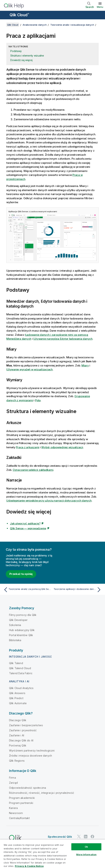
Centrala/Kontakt (19, 818)
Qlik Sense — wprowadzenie (28, 528)
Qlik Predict (16, 698)
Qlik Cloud (19, 15)
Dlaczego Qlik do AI (21, 740)
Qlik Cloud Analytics (21, 688)
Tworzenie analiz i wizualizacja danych (72, 25)
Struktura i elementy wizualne (27, 56)
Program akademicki (22, 798)
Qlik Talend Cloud (20, 668)
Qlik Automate (18, 703)
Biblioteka (15, 640)
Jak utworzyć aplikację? (25, 523)
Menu (100, 7)
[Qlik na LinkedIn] (86, 836)
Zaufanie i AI (17, 735)
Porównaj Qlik (18, 745)
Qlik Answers (17, 693)
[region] (52, 854)
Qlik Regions (17, 761)
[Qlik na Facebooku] (93, 836)
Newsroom (16, 813)
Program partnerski (21, 803)
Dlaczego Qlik (18, 720)
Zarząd (13, 783)
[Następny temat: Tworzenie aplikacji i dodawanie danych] (78, 590)
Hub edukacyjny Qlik (22, 630)
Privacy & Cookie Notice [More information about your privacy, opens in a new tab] (29, 866)
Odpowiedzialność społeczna (28, 788)
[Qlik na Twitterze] (79, 836)
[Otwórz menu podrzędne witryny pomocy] (5, 15)
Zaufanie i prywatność (23, 730)
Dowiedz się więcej (21, 60)
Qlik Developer (18, 620)
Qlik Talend (16, 663)
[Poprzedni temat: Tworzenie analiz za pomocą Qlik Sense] (27, 590)
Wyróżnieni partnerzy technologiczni (32, 751)
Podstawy (16, 51)
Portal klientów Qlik (21, 635)
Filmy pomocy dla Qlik (23, 615)
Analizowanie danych (35, 25)
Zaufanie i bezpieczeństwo (26, 725)
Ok (86, 847)
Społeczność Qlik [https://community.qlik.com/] (60, 837)
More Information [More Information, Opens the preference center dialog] (86, 854)
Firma (12, 778)
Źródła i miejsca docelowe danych (31, 756)
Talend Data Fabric (21, 673)
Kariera (13, 808)
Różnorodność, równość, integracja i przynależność (42, 793)
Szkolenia (15, 625)
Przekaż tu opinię (21, 574)
